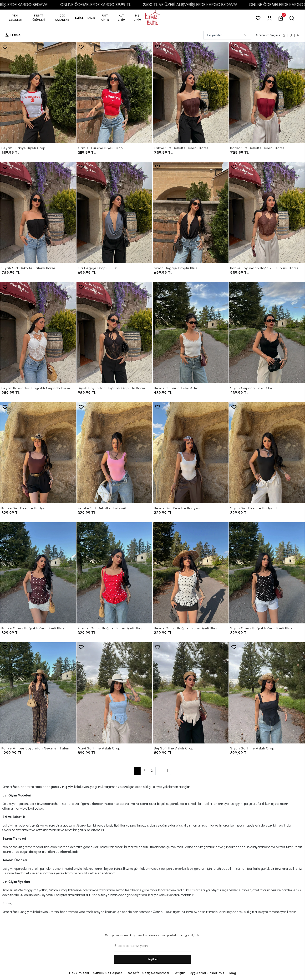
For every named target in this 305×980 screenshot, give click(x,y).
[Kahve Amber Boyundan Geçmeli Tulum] (38, 693)
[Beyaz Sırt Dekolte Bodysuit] (191, 453)
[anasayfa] (152, 18)
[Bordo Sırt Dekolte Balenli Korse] (267, 93)
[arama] (293, 18)
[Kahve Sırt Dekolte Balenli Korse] (191, 93)
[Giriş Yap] (270, 18)
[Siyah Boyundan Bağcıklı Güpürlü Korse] (114, 333)
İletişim (179, 973)
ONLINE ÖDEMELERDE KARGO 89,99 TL (109, 5)
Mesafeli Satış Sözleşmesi (148, 973)
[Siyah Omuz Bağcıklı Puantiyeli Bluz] (267, 573)
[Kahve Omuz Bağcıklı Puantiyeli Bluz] (38, 573)
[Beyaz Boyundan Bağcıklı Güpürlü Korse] (38, 333)
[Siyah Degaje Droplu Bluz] (191, 213)
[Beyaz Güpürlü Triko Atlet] (191, 333)
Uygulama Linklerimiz (207, 973)
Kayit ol (153, 959)
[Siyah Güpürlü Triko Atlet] (267, 333)
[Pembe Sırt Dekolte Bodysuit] (114, 453)
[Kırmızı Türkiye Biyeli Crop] (114, 93)
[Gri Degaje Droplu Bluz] (114, 213)
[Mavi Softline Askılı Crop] (114, 693)
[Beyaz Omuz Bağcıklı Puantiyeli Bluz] (191, 573)
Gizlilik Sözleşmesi (108, 973)
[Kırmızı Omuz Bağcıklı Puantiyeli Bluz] (114, 573)
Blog (232, 973)
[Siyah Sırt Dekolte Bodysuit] (267, 453)
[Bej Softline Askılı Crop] (191, 693)
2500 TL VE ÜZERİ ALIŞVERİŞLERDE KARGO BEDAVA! (204, 5)
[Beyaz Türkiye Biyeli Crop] (38, 93)
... (159, 771)
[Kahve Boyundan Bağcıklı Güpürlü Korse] (267, 213)
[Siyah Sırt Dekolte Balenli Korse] (38, 213)
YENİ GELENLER (15, 18)
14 (167, 771)
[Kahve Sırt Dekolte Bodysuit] (38, 453)
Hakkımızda (79, 973)
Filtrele (13, 35)
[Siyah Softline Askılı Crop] (267, 693)
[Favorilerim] (259, 18)
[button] (39, 18)
